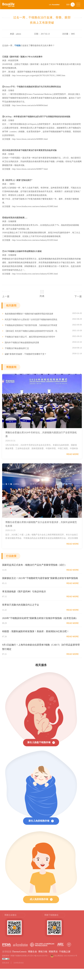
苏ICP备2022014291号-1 (39, 956)
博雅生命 (32, 952)
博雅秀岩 (53, 952)
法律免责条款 (19, 963)
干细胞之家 (65, 952)
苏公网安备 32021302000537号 (66, 956)
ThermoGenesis (19, 952)
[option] (22, 925)
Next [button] (80, 926)
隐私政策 (6, 963)
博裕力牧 (43, 952)
